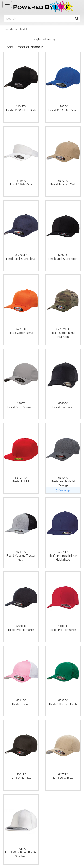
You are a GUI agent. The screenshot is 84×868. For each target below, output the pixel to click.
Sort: (11, 47)
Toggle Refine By (43, 39)
